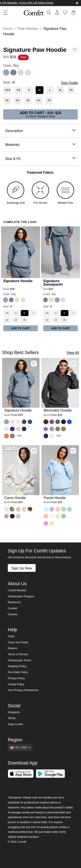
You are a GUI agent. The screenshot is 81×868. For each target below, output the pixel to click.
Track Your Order (18, 642)
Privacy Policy (16, 678)
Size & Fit (40, 159)
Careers (13, 614)
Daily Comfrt (15, 724)
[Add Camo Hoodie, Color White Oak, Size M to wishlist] (34, 451)
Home (8, 29)
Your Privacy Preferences (23, 690)
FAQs (11, 636)
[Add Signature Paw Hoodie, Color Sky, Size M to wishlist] (75, 49)
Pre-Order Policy (18, 672)
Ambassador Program (21, 596)
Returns (13, 648)
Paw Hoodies (28, 29)
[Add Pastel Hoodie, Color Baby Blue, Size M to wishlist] (73, 451)
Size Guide (69, 83)
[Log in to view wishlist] (65, 13)
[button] (4, 13)
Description (40, 131)
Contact (12, 608)
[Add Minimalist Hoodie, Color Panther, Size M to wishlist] (73, 364)
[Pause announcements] (77, 3)
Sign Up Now (22, 568)
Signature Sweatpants (53, 283)
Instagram (14, 712)
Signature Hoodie (18, 281)
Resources (14, 602)
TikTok (12, 718)
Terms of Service (18, 654)
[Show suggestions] (20, 747)
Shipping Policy (17, 666)
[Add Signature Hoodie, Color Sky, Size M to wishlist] (34, 364)
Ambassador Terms (19, 660)
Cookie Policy (16, 684)
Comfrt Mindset (17, 590)
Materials (40, 145)
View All (73, 353)
